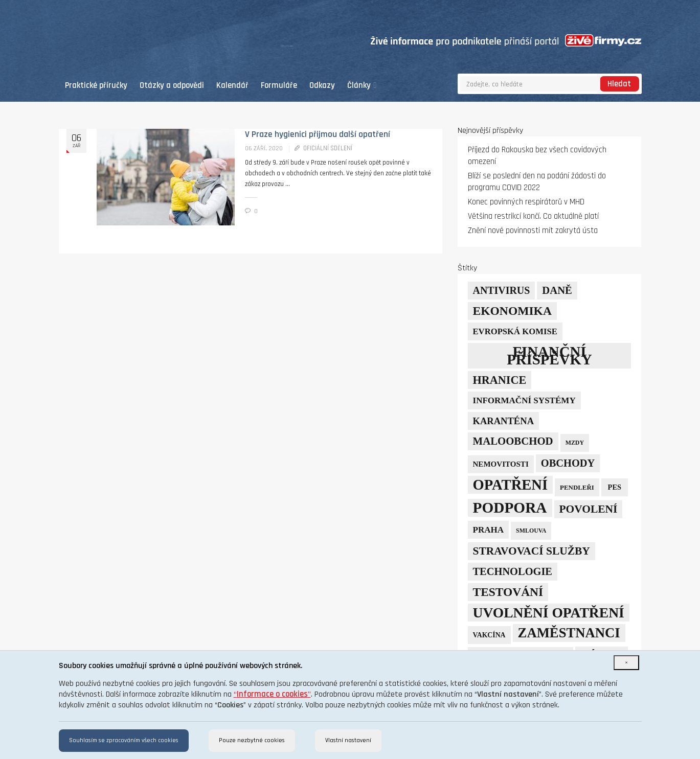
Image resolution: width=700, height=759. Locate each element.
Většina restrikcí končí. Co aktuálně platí (533, 216)
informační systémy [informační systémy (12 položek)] (524, 400)
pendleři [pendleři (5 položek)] (577, 487)
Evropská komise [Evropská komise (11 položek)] (515, 331)
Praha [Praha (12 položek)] (489, 530)
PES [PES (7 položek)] (615, 487)
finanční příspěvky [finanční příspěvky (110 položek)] (549, 355)
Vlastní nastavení (348, 740)
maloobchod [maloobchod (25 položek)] (513, 441)
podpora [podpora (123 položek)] (510, 508)
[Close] (626, 663)
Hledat (619, 84)
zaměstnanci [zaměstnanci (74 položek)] (569, 633)
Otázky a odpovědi (172, 86)
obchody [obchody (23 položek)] (568, 463)
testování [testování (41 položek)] (508, 592)
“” (272, 694)
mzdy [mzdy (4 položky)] (575, 443)
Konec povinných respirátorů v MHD (526, 202)
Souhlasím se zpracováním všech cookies (124, 740)
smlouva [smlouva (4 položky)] (531, 531)
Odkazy (322, 86)
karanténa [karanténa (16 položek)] (504, 421)
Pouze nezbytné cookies (252, 740)
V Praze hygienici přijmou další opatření (318, 134)
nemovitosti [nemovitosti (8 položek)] (501, 464)
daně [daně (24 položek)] (557, 290)
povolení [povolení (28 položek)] (589, 509)
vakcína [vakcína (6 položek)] (489, 635)
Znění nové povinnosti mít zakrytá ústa (533, 231)
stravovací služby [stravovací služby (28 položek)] (532, 551)
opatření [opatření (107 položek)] (511, 485)
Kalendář (232, 86)
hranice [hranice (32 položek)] (500, 380)
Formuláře (279, 86)
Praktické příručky (96, 86)
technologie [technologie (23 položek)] (513, 571)
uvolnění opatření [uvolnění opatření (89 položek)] (549, 613)
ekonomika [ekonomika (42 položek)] (512, 311)
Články (362, 86)
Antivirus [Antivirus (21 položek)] (502, 290)
